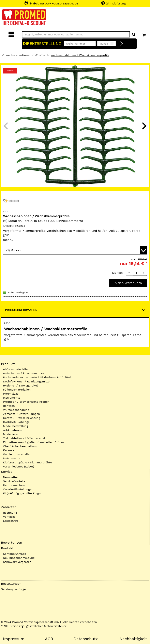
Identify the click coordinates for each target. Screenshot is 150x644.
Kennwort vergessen (17, 562)
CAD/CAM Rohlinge (16, 422)
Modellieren (11, 434)
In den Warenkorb (128, 283)
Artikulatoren (12, 430)
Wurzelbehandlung (16, 410)
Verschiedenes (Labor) (19, 466)
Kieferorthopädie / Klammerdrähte (27, 462)
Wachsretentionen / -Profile (25, 55)
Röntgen (9, 406)
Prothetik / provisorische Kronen (26, 402)
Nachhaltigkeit (133, 639)
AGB (49, 639)
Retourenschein (14, 485)
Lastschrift (11, 521)
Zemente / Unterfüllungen (21, 414)
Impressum (14, 639)
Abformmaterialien (16, 369)
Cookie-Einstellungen (18, 489)
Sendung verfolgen (14, 589)
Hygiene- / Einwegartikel (20, 385)
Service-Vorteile (14, 481)
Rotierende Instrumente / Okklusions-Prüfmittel (37, 377)
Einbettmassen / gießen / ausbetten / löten (34, 442)
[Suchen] (134, 35)
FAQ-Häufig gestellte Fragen (23, 493)
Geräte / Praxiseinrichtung (22, 418)
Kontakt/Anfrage (14, 554)
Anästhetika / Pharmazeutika (23, 373)
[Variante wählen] (75, 250)
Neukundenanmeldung (19, 558)
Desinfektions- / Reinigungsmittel (27, 381)
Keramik (9, 450)
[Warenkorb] (144, 34)
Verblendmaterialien (17, 454)
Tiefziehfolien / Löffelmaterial (24, 438)
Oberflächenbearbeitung (20, 446)
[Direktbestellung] (122, 44)
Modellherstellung (16, 426)
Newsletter (11, 477)
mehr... (8, 240)
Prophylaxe (11, 394)
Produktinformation (21, 310)
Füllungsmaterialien (17, 390)
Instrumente (12, 398)
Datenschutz (86, 639)
